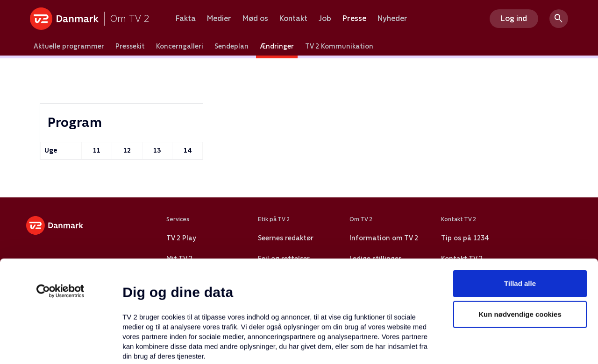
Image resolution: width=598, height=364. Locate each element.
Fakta (186, 19)
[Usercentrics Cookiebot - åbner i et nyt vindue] (61, 208)
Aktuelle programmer (69, 46)
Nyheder (392, 19)
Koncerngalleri (180, 46)
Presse (354, 19)
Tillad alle (520, 200)
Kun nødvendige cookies (520, 231)
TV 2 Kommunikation (339, 46)
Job (325, 19)
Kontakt (293, 19)
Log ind (514, 18)
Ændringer (277, 46)
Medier (219, 19)
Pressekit (130, 46)
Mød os (255, 19)
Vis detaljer (453, 346)
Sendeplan (231, 46)
